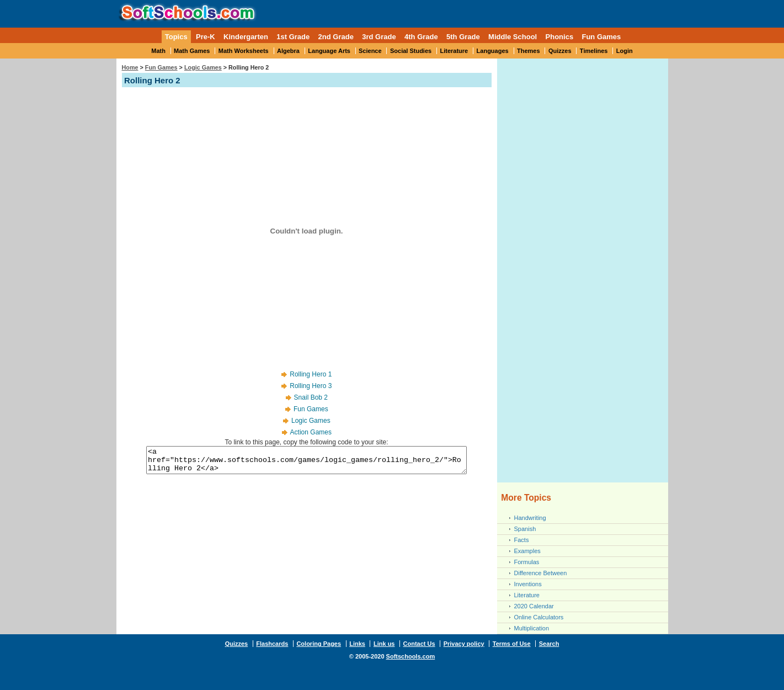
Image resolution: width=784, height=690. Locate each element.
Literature (454, 51)
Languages (493, 51)
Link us (384, 644)
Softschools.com (411, 656)
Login (625, 51)
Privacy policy (464, 644)
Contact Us (419, 644)
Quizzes (560, 51)
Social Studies (411, 51)
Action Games (311, 432)
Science (370, 51)
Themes (529, 51)
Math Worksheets (244, 51)
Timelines (594, 51)
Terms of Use (512, 644)
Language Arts (329, 51)
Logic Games (203, 67)
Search (549, 644)
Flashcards (272, 644)
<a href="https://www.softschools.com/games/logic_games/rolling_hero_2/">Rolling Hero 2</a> (306, 463)
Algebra (288, 51)
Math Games (192, 51)
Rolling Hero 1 (311, 374)
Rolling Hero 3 (311, 386)
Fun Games (601, 37)
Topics (176, 37)
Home (130, 67)
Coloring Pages (319, 644)
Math (158, 51)
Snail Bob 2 (311, 397)
